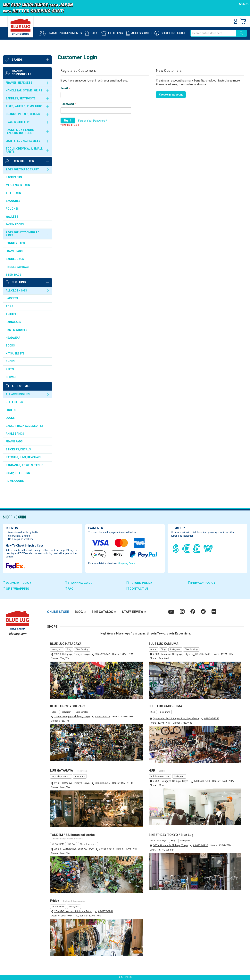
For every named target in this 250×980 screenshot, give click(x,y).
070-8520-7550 (202, 781)
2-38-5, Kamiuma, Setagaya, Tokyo (171, 654)
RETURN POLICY (140, 583)
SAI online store (88, 844)
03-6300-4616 (102, 783)
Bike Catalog (82, 649)
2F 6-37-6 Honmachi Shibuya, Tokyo (73, 911)
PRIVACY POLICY (202, 583)
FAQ (69, 589)
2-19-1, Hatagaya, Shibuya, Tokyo (72, 783)
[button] (244, 4)
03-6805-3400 (203, 654)
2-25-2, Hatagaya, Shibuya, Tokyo (171, 781)
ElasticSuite (139, 971)
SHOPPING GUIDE (78, 583)
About (153, 649)
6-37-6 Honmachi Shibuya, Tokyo (170, 845)
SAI (74, 844)
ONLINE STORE (58, 612)
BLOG (79, 612)
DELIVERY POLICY (17, 583)
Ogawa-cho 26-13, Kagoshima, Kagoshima (176, 719)
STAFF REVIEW (133, 612)
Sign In (236, 21)
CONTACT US (138, 589)
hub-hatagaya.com (160, 776)
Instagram (57, 649)
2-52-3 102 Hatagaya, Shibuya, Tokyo (74, 849)
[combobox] (213, 33)
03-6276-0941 (105, 911)
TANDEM (60, 844)
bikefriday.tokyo (158, 841)
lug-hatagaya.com (61, 776)
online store (58, 907)
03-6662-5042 (102, 654)
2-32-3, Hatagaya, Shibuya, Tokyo (72, 654)
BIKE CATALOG (102, 612)
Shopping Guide (127, 563)
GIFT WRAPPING (16, 589)
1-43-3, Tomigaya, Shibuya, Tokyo (72, 717)
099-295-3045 (212, 719)
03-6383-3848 (106, 849)
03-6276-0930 (201, 845)
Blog (69, 649)
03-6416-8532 (103, 717)
